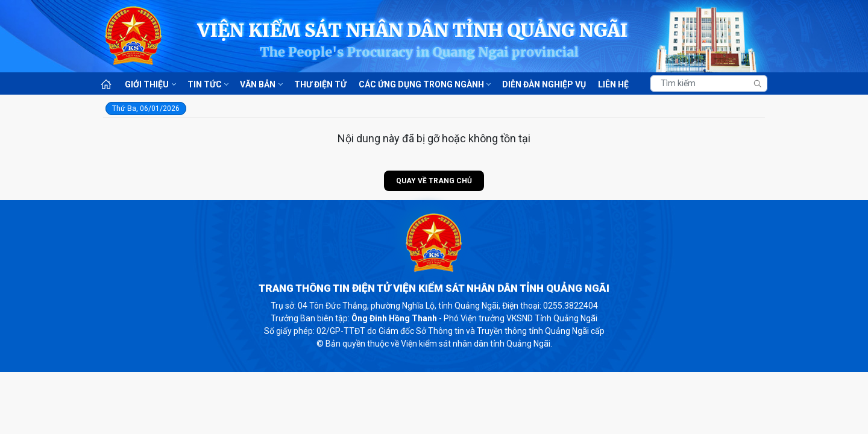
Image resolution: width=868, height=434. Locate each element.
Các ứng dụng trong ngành (421, 84)
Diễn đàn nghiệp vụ (544, 84)
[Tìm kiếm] (709, 83)
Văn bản (258, 84)
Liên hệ (613, 84)
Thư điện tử (320, 84)
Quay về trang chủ (434, 181)
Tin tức (205, 84)
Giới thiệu (147, 84)
